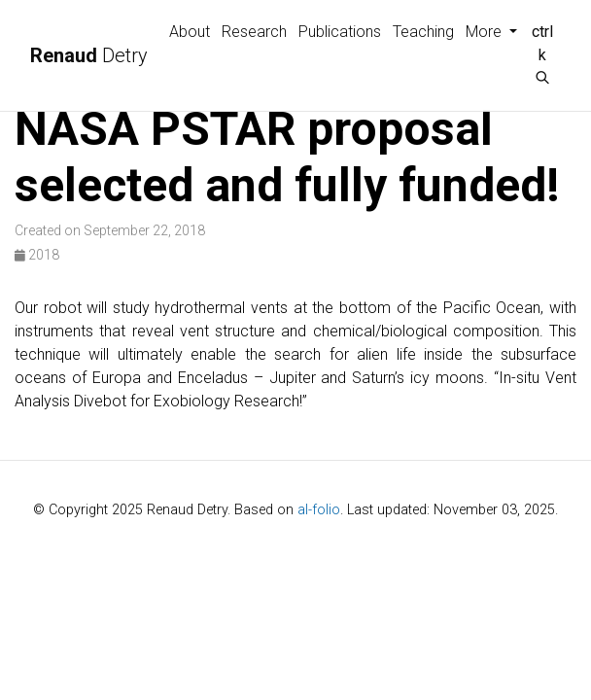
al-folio (319, 510)
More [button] (486, 32)
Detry (89, 55)
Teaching (423, 32)
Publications (340, 32)
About (190, 32)
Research (254, 32)
